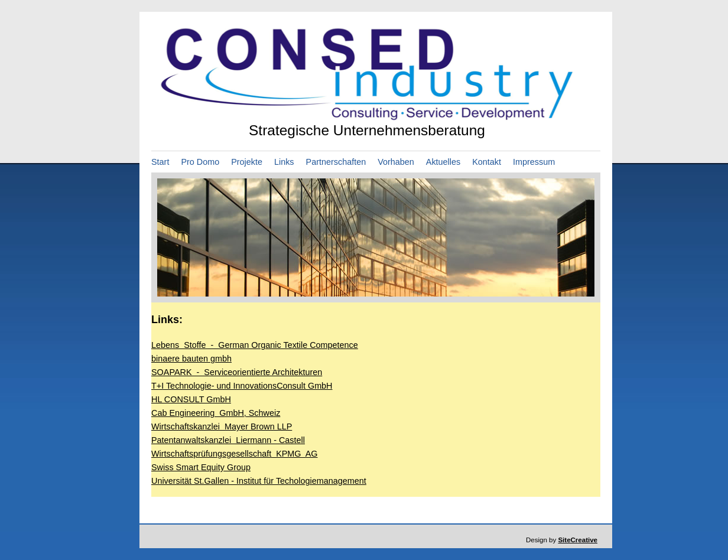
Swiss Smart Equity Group (201, 467)
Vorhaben (396, 162)
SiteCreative (578, 540)
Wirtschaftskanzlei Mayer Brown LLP (222, 426)
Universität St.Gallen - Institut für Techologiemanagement (259, 481)
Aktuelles (443, 162)
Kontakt (487, 162)
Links (284, 162)
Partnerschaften (336, 162)
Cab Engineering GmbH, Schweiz (216, 413)
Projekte (247, 162)
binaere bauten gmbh (191, 359)
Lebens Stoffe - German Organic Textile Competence (255, 345)
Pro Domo (200, 162)
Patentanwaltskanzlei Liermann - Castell (228, 440)
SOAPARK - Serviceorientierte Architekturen (237, 372)
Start (160, 162)
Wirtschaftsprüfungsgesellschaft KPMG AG (235, 454)
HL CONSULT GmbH (191, 399)
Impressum (534, 162)
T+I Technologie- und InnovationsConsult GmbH (242, 386)
